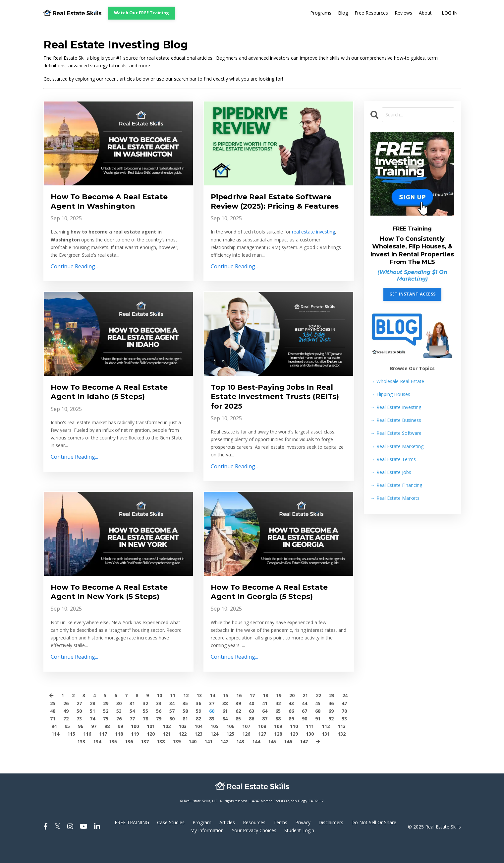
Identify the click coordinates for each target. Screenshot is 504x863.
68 (318, 728)
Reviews (403, 13)
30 (119, 721)
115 (71, 751)
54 (132, 728)
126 (246, 751)
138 (161, 759)
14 (212, 713)
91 (318, 736)
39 (238, 721)
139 (177, 759)
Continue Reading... (74, 268)
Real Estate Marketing (397, 446)
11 (173, 713)
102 (167, 743)
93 (344, 736)
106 (230, 743)
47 (344, 721)
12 (186, 713)
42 (278, 721)
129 (294, 751)
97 (94, 743)
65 (278, 728)
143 (240, 759)
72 (66, 736)
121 (167, 751)
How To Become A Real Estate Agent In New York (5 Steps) (115, 608)
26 (66, 721)
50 (79, 728)
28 (92, 721)
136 (129, 759)
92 (331, 736)
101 (151, 743)
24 (345, 713)
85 (238, 736)
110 (294, 743)
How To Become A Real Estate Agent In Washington (115, 202)
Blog (343, 13)
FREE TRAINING (132, 840)
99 (120, 743)
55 (145, 728)
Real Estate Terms (393, 459)
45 (318, 721)
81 (185, 736)
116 (87, 751)
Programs (321, 13)
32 (145, 721)
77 (132, 736)
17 (252, 713)
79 (159, 736)
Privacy (303, 840)
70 (344, 728)
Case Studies (171, 840)
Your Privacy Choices (254, 848)
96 (81, 743)
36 (198, 721)
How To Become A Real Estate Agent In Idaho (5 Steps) (115, 405)
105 (214, 743)
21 (305, 713)
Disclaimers (331, 840)
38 (225, 721)
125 (230, 751)
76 (119, 736)
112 (326, 743)
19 (279, 713)
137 (145, 759)
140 (193, 759)
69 (331, 728)
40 (252, 721)
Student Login (299, 848)
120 (151, 751)
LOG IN (450, 13)
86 (252, 736)
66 (291, 728)
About (425, 13)
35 (185, 721)
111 (310, 743)
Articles (227, 840)
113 (342, 743)
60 (212, 728)
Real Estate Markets (395, 498)
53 (119, 728)
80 (172, 736)
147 (304, 759)
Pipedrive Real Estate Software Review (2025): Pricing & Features (277, 207)
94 (54, 743)
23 (332, 713)
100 (135, 743)
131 (326, 751)
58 (185, 728)
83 (212, 736)
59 (198, 728)
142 (224, 759)
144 (256, 759)
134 (97, 759)
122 (183, 751)
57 (172, 728)
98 (107, 743)
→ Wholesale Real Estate (397, 381)
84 (225, 736)
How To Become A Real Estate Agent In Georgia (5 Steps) (275, 608)
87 (265, 736)
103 (183, 743)
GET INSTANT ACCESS (413, 294)
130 (310, 751)
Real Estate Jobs (391, 472)
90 (305, 736)
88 (278, 736)
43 (291, 721)
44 (305, 721)
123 (198, 751)
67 (305, 728)
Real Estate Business (396, 420)
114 (55, 751)
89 (291, 736)
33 (159, 721)
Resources (254, 840)
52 (106, 728)
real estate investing (313, 244)
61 (225, 728)
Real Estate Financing (396, 485)
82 (198, 736)
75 (106, 736)
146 (288, 759)
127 (262, 751)
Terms (280, 840)
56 (159, 728)
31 (132, 721)
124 (214, 751)
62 (238, 728)
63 (252, 728)
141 (208, 759)
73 (79, 736)
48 (53, 728)
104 (198, 743)
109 (278, 743)
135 (113, 759)
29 (106, 721)
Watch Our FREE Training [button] (142, 13)
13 (199, 713)
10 (159, 713)
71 (53, 736)
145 (272, 759)
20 (292, 713)
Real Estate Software (396, 433)
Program (202, 840)
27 (79, 721)
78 (145, 736)
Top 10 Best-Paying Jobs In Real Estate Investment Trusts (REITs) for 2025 (278, 410)
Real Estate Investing (396, 407)
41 (265, 721)
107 (246, 743)
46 (331, 721)
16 (239, 713)
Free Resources (371, 13)
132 (342, 751)
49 (66, 728)
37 (212, 721)
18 (265, 713)
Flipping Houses (390, 394)
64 (265, 728)
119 (135, 751)
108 (262, 743)
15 (226, 713)
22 (318, 713)
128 (278, 751)
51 (92, 728)
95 (67, 743)
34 (172, 721)
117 (103, 751)
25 (53, 721)
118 (119, 751)
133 (81, 759)
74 (92, 736)
